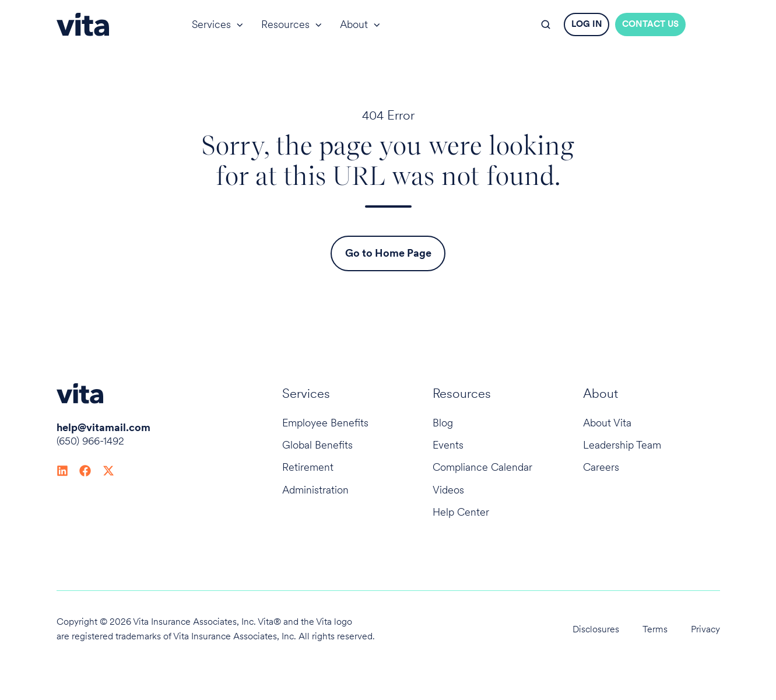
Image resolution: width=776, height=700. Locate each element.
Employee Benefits (325, 423)
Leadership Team (622, 445)
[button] (546, 24)
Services (211, 24)
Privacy (705, 629)
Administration (315, 490)
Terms (655, 629)
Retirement (308, 467)
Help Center (461, 512)
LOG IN (587, 24)
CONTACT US (650, 24)
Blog (443, 423)
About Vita (607, 423)
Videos (448, 490)
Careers (601, 467)
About (354, 24)
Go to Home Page (388, 253)
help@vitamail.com (103, 427)
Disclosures (596, 629)
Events (448, 445)
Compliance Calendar (482, 467)
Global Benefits (317, 445)
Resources (285, 24)
